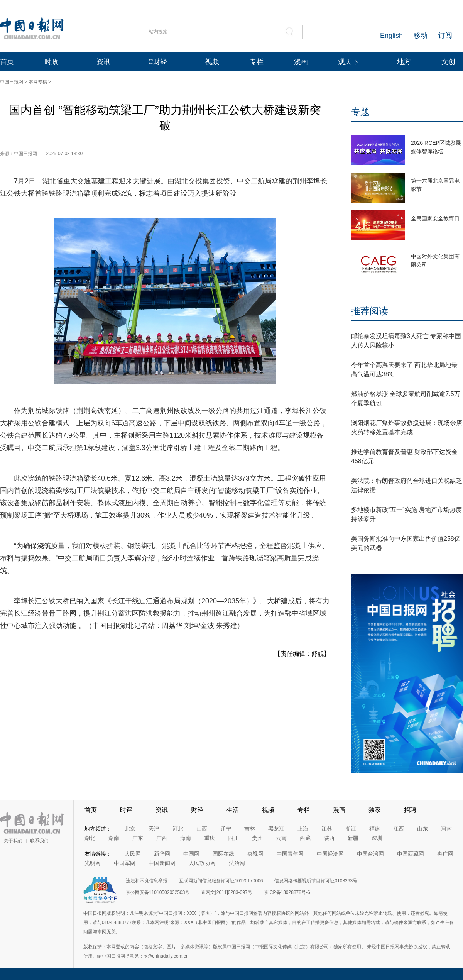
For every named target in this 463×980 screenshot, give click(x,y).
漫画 (301, 62)
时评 (126, 810)
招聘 (410, 810)
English (391, 36)
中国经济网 (330, 854)
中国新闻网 (162, 863)
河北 (178, 829)
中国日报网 (12, 82)
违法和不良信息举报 (147, 881)
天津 (154, 829)
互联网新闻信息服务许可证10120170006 (221, 881)
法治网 (237, 863)
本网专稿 (38, 82)
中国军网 (125, 863)
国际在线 (223, 854)
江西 (399, 829)
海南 (186, 838)
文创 (448, 62)
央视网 (255, 854)
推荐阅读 (370, 311)
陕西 (329, 838)
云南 (281, 838)
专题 (360, 112)
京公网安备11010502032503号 (158, 892)
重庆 (210, 838)
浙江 (351, 829)
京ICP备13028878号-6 (287, 892)
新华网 (162, 854)
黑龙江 (276, 829)
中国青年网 (290, 854)
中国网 (191, 854)
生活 (233, 810)
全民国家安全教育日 (435, 218)
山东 (422, 829)
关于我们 (13, 841)
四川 (233, 838)
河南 (446, 829)
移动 (421, 36)
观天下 (348, 62)
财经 (197, 810)
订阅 (445, 36)
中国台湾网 (370, 854)
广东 (138, 838)
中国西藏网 (411, 854)
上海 (303, 829)
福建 (375, 829)
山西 (202, 829)
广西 (162, 838)
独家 (375, 810)
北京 (130, 829)
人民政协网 (202, 863)
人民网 (133, 854)
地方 (404, 62)
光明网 (93, 863)
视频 (212, 62)
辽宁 (226, 829)
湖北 (90, 838)
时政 (51, 62)
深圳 (377, 838)
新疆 (353, 838)
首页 (7, 62)
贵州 (257, 838)
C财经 (158, 62)
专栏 (257, 62)
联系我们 (39, 841)
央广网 (445, 854)
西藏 (305, 838)
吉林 (250, 829)
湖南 (114, 838)
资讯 (103, 62)
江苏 (327, 829)
